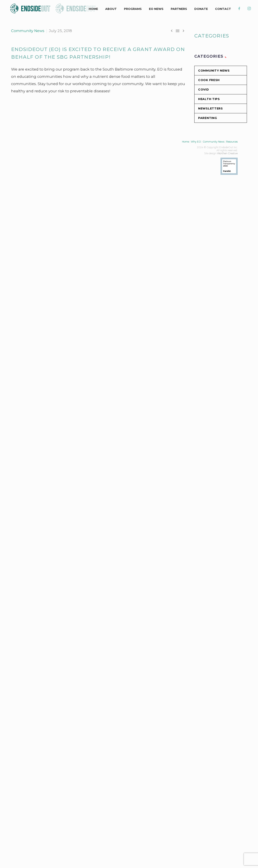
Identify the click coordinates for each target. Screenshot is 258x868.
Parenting (208, 118)
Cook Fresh (209, 80)
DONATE (201, 9)
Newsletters (211, 108)
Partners (179, 9)
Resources (232, 142)
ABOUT (111, 9)
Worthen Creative (227, 153)
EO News (156, 9)
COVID (204, 90)
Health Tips (209, 99)
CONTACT (223, 9)
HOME (93, 9)
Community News (28, 31)
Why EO (196, 142)
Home (186, 142)
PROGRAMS (133, 9)
